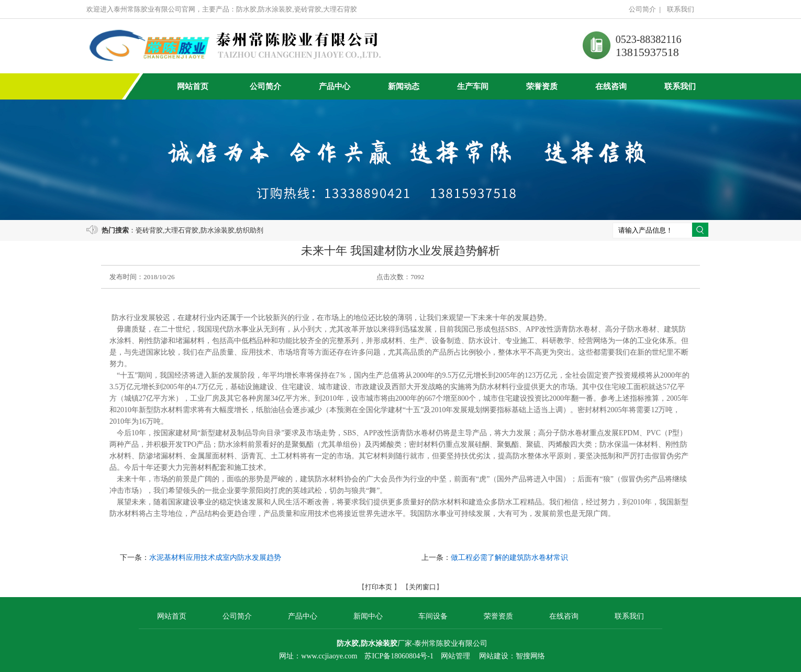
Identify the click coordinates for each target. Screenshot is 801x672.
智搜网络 (530, 656)
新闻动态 (404, 86)
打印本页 (379, 587)
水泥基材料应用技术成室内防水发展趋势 (215, 558)
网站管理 (455, 656)
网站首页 (193, 86)
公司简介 (642, 9)
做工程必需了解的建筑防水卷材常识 (509, 558)
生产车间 (473, 86)
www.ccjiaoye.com (329, 656)
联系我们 (681, 9)
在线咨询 (611, 86)
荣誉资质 (542, 86)
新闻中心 (368, 616)
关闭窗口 (422, 587)
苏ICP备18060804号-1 (399, 656)
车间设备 (433, 616)
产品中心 (335, 86)
